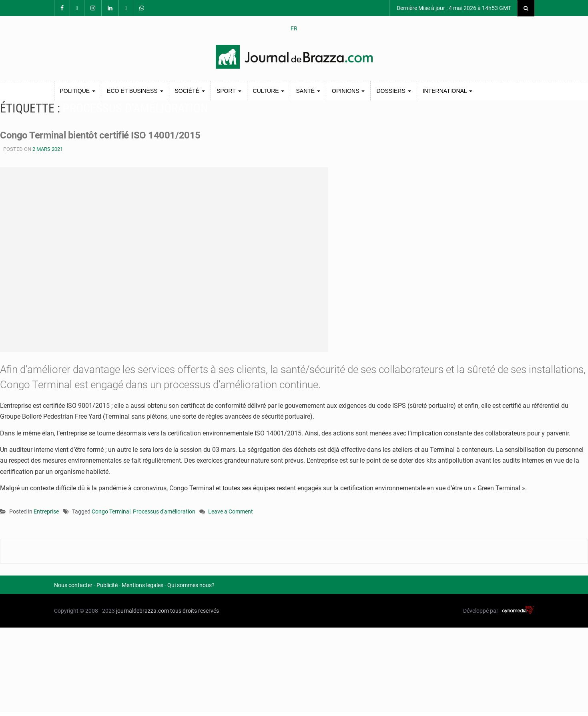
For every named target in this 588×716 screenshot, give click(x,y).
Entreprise (46, 511)
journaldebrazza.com (142, 611)
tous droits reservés (195, 611)
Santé (308, 91)
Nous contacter (73, 585)
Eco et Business (135, 91)
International (448, 91)
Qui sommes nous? (191, 585)
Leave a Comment (231, 512)
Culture (269, 91)
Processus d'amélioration (164, 511)
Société (190, 91)
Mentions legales (142, 585)
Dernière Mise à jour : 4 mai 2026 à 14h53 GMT (453, 8)
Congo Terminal (111, 511)
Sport (229, 91)
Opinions (348, 91)
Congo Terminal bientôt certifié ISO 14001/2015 (108, 135)
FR (294, 28)
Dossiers (393, 91)
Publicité (107, 585)
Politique (78, 91)
